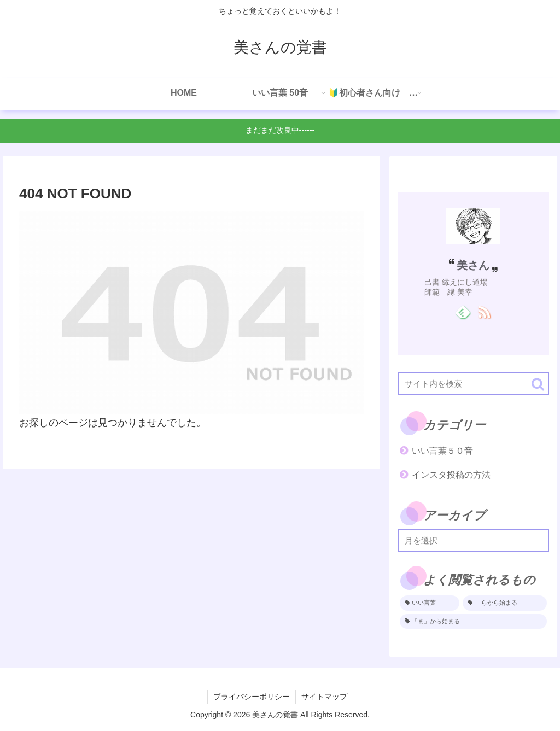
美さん (473, 265)
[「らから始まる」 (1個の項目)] (504, 603)
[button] (538, 384)
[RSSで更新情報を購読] (484, 312)
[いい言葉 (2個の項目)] (430, 603)
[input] (473, 384)
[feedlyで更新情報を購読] (462, 312)
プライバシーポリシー (252, 697)
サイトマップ (324, 697)
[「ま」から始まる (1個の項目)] (473, 622)
